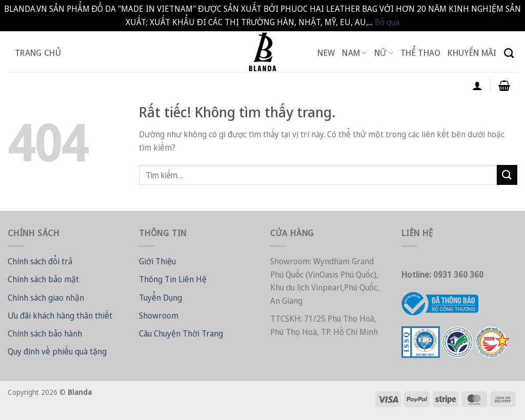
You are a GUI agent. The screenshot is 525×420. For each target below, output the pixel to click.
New (326, 53)
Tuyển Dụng (160, 298)
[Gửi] (507, 175)
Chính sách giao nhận (46, 298)
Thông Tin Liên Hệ (173, 279)
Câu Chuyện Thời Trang (181, 333)
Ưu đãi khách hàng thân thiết (60, 316)
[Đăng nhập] (477, 86)
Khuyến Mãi (472, 53)
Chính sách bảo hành (45, 333)
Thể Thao (421, 53)
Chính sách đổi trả (40, 261)
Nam (354, 53)
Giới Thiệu (157, 261)
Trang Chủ (38, 53)
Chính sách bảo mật (43, 279)
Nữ (384, 53)
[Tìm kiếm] (509, 53)
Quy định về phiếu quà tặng (57, 351)
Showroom (159, 316)
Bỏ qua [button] (387, 22)
